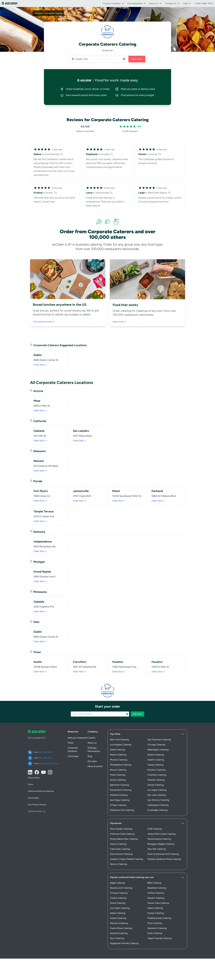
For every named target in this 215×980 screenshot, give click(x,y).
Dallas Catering (118, 736)
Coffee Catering (156, 879)
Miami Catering (118, 761)
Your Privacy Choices (37, 791)
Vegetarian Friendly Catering (124, 929)
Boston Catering (118, 741)
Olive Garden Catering (121, 815)
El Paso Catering (118, 791)
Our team (92, 747)
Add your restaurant (77, 724)
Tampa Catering (155, 751)
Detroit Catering (156, 771)
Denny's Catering (118, 850)
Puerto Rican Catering (121, 914)
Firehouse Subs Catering (122, 820)
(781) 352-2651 (45, 744)
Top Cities (115, 720)
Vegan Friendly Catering (159, 924)
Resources (73, 718)
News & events (95, 752)
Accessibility (33, 784)
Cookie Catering (118, 884)
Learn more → (119, 322)
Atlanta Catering (156, 741)
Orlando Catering (156, 766)
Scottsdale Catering (157, 796)
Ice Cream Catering (120, 894)
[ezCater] (11, 3)
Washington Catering (158, 736)
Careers (91, 724)
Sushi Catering (155, 919)
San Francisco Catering (159, 726)
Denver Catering (118, 756)
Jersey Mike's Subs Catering (161, 820)
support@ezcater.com (49, 750)
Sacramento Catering (121, 776)
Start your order (107, 693)
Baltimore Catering (119, 771)
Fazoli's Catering (118, 830)
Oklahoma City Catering (122, 796)
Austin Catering (118, 766)
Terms (31, 771)
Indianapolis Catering (158, 791)
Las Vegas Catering (157, 776)
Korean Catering (156, 899)
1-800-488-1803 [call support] (204, 3)
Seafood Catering (119, 919)
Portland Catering (119, 781)
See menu (137, 59)
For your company (111, 3)
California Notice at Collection (41, 777)
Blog (90, 742)
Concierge (73, 742)
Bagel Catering (117, 869)
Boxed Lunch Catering (121, 874)
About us (154, 3)
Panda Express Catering (159, 825)
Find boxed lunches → (44, 322)
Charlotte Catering (157, 761)
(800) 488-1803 (45, 738)
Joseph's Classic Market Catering (126, 845)
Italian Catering (118, 899)
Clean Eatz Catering (120, 835)
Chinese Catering (119, 879)
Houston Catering (156, 756)
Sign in (187, 3)
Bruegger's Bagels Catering (161, 830)
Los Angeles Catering (121, 731)
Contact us (171, 3)
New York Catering (119, 726)
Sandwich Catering (157, 914)
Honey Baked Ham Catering (124, 825)
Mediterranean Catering (159, 904)
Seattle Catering (156, 746)
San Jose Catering (157, 781)
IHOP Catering (155, 815)
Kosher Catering (118, 904)
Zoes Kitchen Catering (121, 840)
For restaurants (135, 3)
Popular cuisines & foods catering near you (132, 863)
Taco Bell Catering (157, 835)
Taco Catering (117, 924)
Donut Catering (118, 889)
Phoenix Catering (119, 746)
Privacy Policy (34, 764)
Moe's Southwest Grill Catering (163, 840)
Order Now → (40, 365)
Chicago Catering (156, 731)
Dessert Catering (156, 884)
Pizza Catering (155, 909)
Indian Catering (155, 894)
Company (93, 718)
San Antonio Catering (158, 786)
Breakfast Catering (157, 874)
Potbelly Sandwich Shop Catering (164, 845)
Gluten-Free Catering (158, 889)
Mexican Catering (119, 909)
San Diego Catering (120, 786)
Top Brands (116, 809)
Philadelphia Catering (121, 751)
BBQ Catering (154, 869)
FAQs (70, 729)
